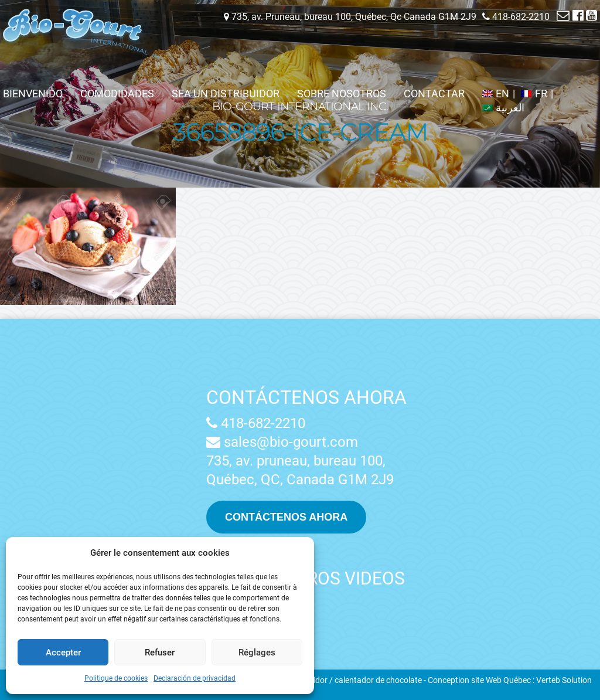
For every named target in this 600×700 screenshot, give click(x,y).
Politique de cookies (116, 678)
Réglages (257, 653)
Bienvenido (33, 94)
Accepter (63, 653)
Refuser (160, 653)
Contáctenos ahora (306, 397)
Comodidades (117, 94)
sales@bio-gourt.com (282, 442)
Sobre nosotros (342, 94)
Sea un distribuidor (226, 94)
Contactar (434, 94)
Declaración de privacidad (195, 678)
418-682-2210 (256, 423)
